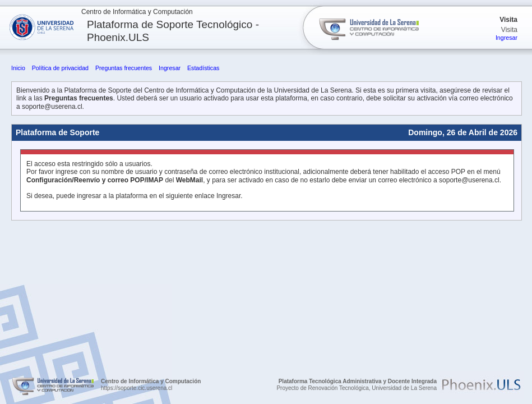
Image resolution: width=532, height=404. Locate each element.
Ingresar (506, 38)
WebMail (189, 180)
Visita (508, 20)
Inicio (18, 68)
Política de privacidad (60, 68)
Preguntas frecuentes (124, 68)
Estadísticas (203, 68)
